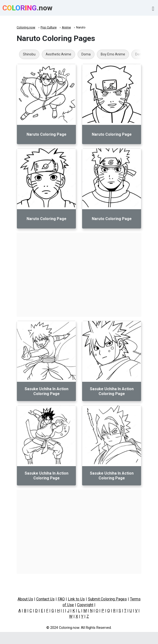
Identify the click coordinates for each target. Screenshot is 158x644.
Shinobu (29, 54)
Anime (66, 27)
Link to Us (76, 599)
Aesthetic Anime (58, 54)
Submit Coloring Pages (107, 599)
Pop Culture (49, 27)
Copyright (85, 605)
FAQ (61, 599)
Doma (86, 54)
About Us (25, 599)
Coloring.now (26, 27)
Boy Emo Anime (113, 54)
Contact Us (45, 599)
